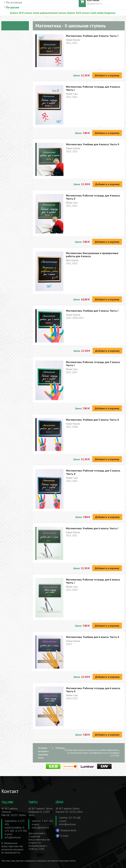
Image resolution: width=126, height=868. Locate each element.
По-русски (13, 7)
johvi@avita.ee (67, 824)
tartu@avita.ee (40, 827)
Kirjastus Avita (68, 830)
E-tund (64, 836)
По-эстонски (14, 2)
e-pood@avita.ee (96, 753)
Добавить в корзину (107, 75)
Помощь (60, 748)
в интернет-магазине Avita (61, 861)
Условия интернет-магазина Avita (44, 753)
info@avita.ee (13, 837)
